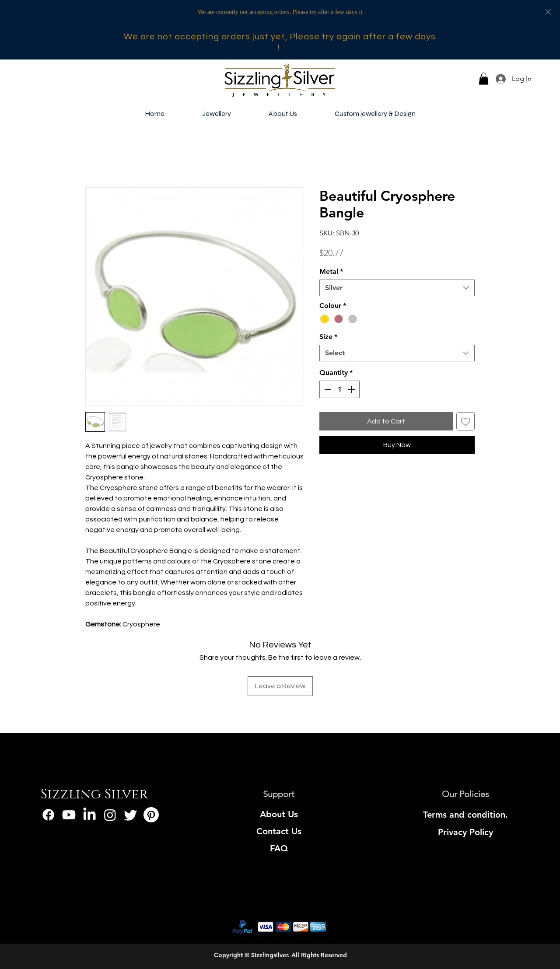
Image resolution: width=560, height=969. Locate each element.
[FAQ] (279, 848)
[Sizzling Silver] (94, 795)
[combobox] (397, 288)
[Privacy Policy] (466, 832)
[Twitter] (131, 815)
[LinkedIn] (89, 815)
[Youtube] (69, 815)
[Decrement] (327, 389)
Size (328, 337)
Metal (331, 271)
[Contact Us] (279, 831)
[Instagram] (110, 815)
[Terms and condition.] (466, 815)
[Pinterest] (151, 815)
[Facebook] (48, 815)
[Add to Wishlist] (465, 421)
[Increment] (352, 389)
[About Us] (279, 814)
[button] (484, 79)
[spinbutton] (339, 389)
